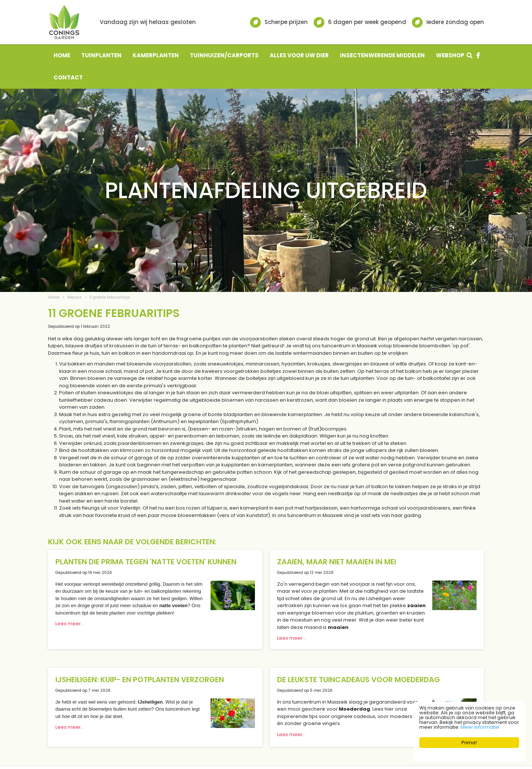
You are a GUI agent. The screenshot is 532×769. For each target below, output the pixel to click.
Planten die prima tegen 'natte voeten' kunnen (146, 562)
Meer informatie (480, 727)
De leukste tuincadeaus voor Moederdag (359, 680)
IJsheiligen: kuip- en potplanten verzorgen (140, 680)
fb (478, 55)
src (470, 55)
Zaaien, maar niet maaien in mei (337, 562)
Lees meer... (70, 624)
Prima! (469, 743)
